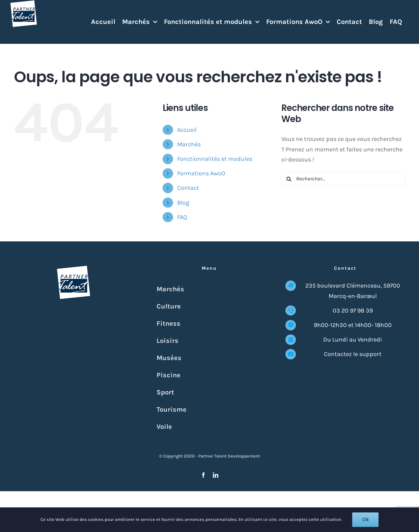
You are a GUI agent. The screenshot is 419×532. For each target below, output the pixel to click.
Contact (188, 188)
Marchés (189, 144)
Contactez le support (353, 354)
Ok (365, 520)
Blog (183, 203)
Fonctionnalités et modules (215, 159)
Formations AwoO (201, 173)
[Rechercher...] (343, 179)
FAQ (182, 217)
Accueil (187, 130)
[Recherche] (289, 179)
